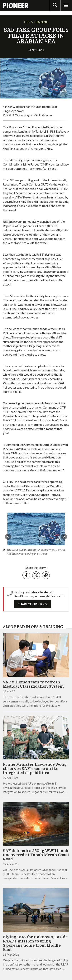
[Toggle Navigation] (66, 6)
